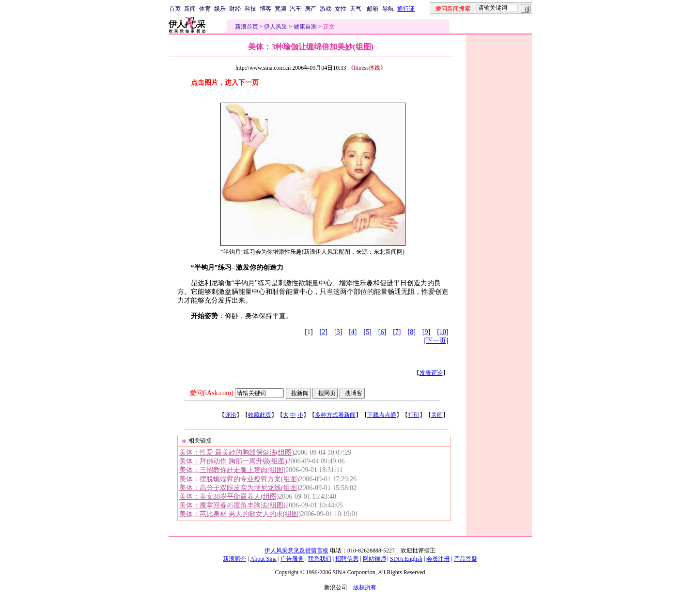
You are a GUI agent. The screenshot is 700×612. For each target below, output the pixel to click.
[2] (324, 332)
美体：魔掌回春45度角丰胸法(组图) (232, 505)
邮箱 (373, 9)
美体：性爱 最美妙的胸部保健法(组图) (237, 452)
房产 (311, 9)
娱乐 (220, 9)
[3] (338, 332)
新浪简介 (234, 559)
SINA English (406, 559)
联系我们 (320, 559)
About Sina (264, 559)
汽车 (296, 9)
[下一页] (436, 341)
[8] (412, 332)
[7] (397, 332)
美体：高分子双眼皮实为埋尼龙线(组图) (239, 488)
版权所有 (365, 587)
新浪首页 (247, 27)
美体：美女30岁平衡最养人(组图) (229, 497)
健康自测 (305, 27)
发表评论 (431, 373)
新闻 (190, 9)
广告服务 (292, 559)
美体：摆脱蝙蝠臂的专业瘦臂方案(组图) (239, 479)
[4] (353, 332)
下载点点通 (382, 415)
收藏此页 (260, 415)
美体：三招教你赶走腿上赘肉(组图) (232, 470)
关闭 (437, 415)
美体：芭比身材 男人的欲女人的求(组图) (240, 514)
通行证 (406, 9)
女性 (341, 9)
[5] (368, 332)
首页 (175, 9)
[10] (443, 332)
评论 (231, 415)
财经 (235, 9)
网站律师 (374, 559)
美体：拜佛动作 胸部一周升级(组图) (233, 461)
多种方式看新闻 (335, 415)
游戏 (326, 9)
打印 (414, 415)
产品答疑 (466, 559)
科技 (250, 9)
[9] (426, 332)
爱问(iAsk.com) (211, 393)
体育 (205, 9)
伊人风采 (276, 27)
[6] (382, 332)
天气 (356, 9)
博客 (265, 9)
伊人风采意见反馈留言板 (296, 551)
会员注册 (438, 559)
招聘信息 (347, 559)
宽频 (280, 9)
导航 (388, 9)
